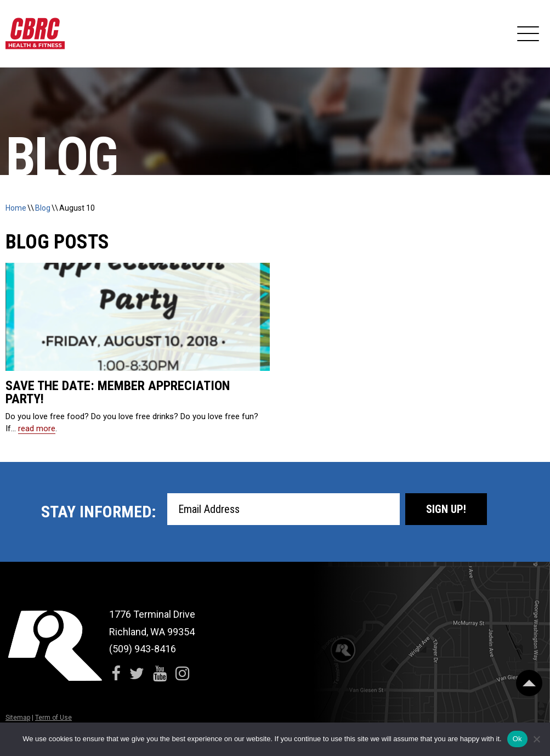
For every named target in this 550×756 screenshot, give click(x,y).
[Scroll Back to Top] (529, 683)
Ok (517, 739)
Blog (43, 208)
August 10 (77, 208)
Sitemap (18, 718)
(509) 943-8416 (143, 649)
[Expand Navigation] (528, 34)
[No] (536, 739)
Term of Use (53, 718)
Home (16, 208)
